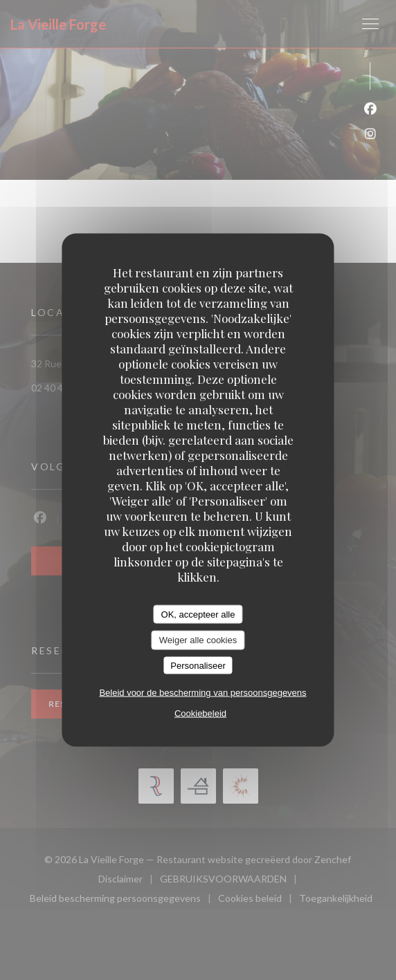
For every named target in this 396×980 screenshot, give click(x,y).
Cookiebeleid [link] (200, 713)
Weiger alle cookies (198, 640)
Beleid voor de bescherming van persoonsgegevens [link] (202, 693)
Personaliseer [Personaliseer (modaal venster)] (198, 665)
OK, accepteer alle (198, 614)
